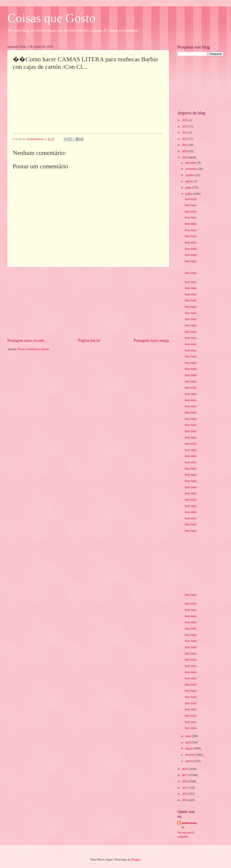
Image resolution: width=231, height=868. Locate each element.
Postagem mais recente (26, 340)
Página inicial (89, 340)
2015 (185, 788)
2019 (185, 158)
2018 (185, 769)
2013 (185, 800)
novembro (192, 169)
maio (189, 736)
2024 (185, 126)
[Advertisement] (88, 302)
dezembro (192, 163)
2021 (185, 145)
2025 (185, 120)
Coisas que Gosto (51, 18)
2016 (185, 781)
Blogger (136, 859)
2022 (185, 139)
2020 (185, 151)
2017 (185, 775)
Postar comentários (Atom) (33, 349)
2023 (185, 133)
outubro (190, 175)
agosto (190, 181)
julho (189, 188)
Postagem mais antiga (151, 340)
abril (188, 742)
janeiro (190, 761)
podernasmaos (189, 825)
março (189, 748)
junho (189, 194)
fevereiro (191, 755)
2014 (185, 794)
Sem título (191, 199)
